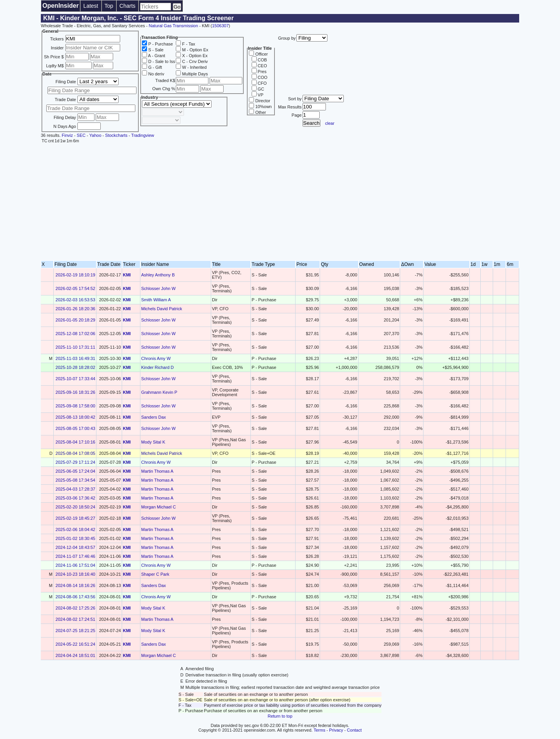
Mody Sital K (153, 442)
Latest (91, 6)
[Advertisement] (280, 202)
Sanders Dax (154, 417)
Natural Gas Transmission (174, 26)
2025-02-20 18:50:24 (75, 507)
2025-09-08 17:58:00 (75, 406)
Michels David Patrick (162, 309)
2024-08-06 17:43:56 (75, 597)
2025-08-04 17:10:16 (75, 442)
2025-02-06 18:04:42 (75, 529)
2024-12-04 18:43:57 (75, 547)
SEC (81, 135)
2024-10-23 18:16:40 (75, 574)
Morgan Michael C (158, 507)
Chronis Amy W (156, 358)
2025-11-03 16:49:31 (75, 358)
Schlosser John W (158, 288)
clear (330, 123)
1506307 (220, 26)
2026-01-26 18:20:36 (75, 309)
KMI (127, 275)
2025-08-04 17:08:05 (75, 453)
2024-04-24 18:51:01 (75, 655)
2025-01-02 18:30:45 (75, 538)
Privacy (336, 730)
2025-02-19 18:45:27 (75, 518)
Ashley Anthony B (158, 275)
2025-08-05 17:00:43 (75, 428)
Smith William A (156, 300)
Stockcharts (116, 135)
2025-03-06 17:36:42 (75, 498)
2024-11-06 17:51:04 (75, 565)
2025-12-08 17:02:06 (75, 334)
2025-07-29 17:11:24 (75, 462)
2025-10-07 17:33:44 (75, 379)
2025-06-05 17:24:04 (75, 471)
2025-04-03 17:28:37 (75, 489)
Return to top (280, 716)
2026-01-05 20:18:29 (75, 320)
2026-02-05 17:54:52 (75, 288)
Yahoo (95, 135)
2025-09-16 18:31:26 (75, 392)
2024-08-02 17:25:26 (75, 608)
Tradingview (143, 135)
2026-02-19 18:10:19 (75, 275)
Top (109, 6)
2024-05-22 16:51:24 (75, 644)
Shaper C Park (155, 574)
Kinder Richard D (157, 367)
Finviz (67, 135)
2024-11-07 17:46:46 (75, 556)
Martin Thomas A (157, 471)
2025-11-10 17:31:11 (75, 347)
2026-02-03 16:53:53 (75, 300)
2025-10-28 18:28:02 (75, 367)
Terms (320, 730)
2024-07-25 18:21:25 (75, 631)
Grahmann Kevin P (159, 392)
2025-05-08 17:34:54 (75, 480)
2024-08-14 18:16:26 (75, 585)
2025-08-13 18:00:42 (75, 417)
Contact (354, 730)
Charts (127, 6)
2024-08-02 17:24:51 (75, 619)
